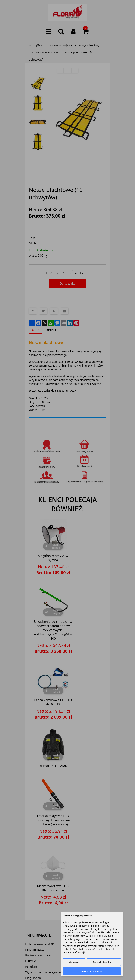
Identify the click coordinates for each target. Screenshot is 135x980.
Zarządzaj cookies (103, 962)
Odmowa (74, 962)
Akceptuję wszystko (92, 971)
